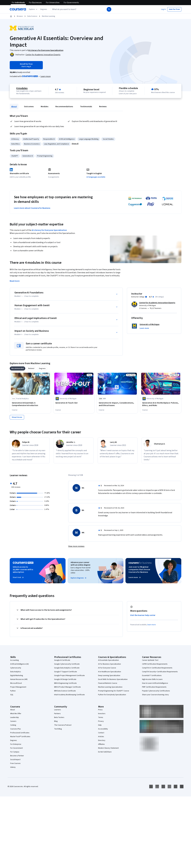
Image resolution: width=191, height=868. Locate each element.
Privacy (101, 721)
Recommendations (64, 107)
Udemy (13, 767)
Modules (45, 107)
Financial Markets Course (108, 683)
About (14, 107)
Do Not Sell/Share (105, 752)
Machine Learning (48, 16)
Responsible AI (49, 139)
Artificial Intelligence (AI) (19, 664)
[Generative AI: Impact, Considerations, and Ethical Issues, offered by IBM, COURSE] (117, 404)
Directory (102, 740)
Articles (101, 737)
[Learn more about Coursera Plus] (46, 76)
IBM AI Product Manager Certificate (67, 687)
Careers (13, 721)
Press (100, 710)
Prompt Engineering (45, 156)
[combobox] (76, 9)
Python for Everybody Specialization (112, 695)
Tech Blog (58, 729)
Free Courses (15, 763)
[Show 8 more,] (17, 417)
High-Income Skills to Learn (152, 679)
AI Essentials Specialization (108, 660)
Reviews (103, 107)
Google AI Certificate (62, 660)
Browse (20, 16)
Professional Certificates (20, 733)
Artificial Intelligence (67, 139)
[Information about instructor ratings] (146, 297)
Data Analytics (16, 672)
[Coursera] (18, 9)
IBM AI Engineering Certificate (65, 683)
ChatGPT (15, 156)
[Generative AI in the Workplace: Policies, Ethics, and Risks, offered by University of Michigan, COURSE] (161, 404)
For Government (16, 748)
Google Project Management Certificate (69, 676)
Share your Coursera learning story (155, 695)
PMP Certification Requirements (154, 687)
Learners (58, 710)
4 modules (22, 88)
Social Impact (15, 760)
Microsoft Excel (16, 683)
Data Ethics (16, 144)
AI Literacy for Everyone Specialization (49, 230)
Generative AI (28, 156)
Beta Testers (59, 717)
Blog (56, 721)
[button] (44, 9)
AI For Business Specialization (109, 664)
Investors (102, 714)
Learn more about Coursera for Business (32, 208)
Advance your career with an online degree (80, 564)
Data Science (32, 16)
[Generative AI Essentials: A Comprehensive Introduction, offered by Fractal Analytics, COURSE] (30, 404)
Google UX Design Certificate (65, 679)
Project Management (18, 687)
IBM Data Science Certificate (65, 691)
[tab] (18, 368)
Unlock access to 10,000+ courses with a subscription (23, 570)
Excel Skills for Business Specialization (113, 679)
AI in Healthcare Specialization (110, 672)
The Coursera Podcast (63, 725)
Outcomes (29, 107)
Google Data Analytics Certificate (67, 668)
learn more (152, 625)
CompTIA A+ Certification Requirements (157, 668)
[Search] (109, 9)
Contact (101, 733)
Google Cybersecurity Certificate (67, 664)
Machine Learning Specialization (110, 687)
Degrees (14, 740)
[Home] (11, 16)
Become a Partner (17, 756)
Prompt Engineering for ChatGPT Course (114, 691)
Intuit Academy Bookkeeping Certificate (69, 695)
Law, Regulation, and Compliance (57, 144)
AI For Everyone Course (107, 668)
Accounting (15, 660)
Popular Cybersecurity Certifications (156, 691)
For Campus (15, 752)
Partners (57, 714)
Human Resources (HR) (19, 679)
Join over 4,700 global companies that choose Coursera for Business (139, 570)
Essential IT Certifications (152, 676)
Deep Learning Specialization (109, 676)
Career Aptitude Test (150, 660)
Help (100, 725)
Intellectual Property (31, 139)
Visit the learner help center (143, 615)
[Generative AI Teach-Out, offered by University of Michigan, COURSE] (74, 403)
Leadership (15, 717)
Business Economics (32, 144)
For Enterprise (16, 744)
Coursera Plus (16, 729)
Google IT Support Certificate (66, 672)
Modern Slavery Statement (108, 748)
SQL (12, 695)
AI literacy (15, 139)
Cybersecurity (16, 668)
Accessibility (103, 729)
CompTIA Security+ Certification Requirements (160, 672)
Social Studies (108, 139)
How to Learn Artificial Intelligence (155, 683)
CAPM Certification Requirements (155, 664)
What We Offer (16, 714)
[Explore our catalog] (33, 9)
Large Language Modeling (89, 139)
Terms (101, 717)
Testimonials (86, 107)
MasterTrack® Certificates (20, 737)
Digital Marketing (17, 676)
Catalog (13, 725)
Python (13, 691)
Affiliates (101, 744)
